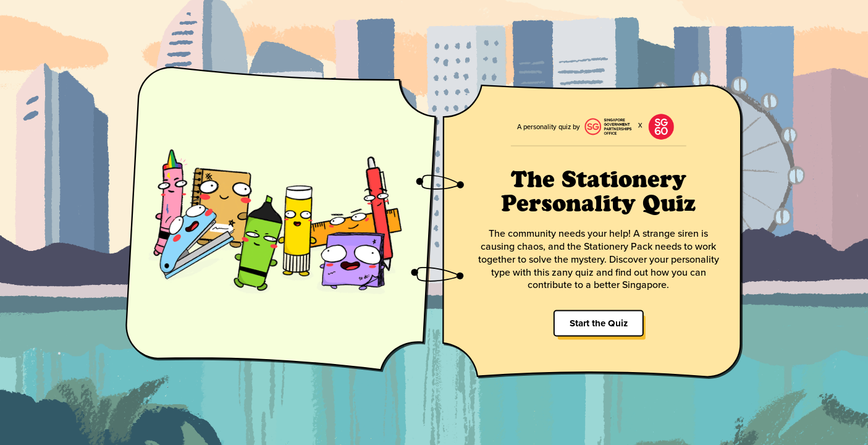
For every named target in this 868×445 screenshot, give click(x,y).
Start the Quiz (598, 323)
